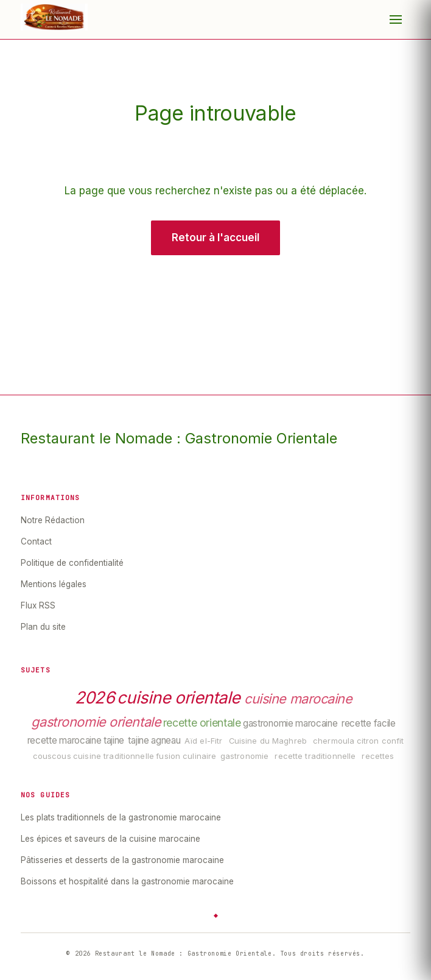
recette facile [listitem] (369, 724)
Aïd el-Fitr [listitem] (203, 741)
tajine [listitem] (114, 741)
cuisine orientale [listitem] (179, 698)
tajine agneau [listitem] (154, 741)
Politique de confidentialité (72, 563)
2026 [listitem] (95, 698)
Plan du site (43, 627)
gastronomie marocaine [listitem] (290, 724)
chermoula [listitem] (334, 741)
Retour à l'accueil (215, 238)
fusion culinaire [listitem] (186, 756)
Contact (36, 541)
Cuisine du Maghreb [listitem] (268, 741)
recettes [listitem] (378, 756)
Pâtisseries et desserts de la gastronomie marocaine (122, 860)
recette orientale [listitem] (202, 723)
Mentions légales (54, 584)
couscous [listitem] (52, 756)
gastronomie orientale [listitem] (96, 722)
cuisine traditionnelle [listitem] (114, 756)
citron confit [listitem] (380, 741)
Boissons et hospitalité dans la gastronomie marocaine (127, 881)
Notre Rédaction (53, 520)
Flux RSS (38, 605)
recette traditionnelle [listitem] (315, 756)
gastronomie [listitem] (244, 756)
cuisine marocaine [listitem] (298, 699)
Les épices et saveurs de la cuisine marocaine (110, 839)
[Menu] (396, 19)
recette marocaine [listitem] (65, 741)
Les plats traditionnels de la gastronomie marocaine (121, 817)
